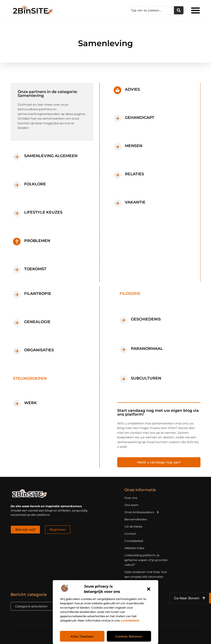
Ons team (131, 505)
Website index (134, 548)
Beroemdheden (136, 519)
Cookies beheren (129, 636)
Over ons (131, 498)
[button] (149, 589)
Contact (130, 534)
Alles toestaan (82, 636)
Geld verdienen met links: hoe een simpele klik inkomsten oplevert (146, 577)
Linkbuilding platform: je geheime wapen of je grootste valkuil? (146, 560)
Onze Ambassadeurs (142, 512)
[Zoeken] (179, 10)
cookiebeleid (130, 620)
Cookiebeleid (134, 541)
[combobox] (151, 10)
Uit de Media (133, 526)
